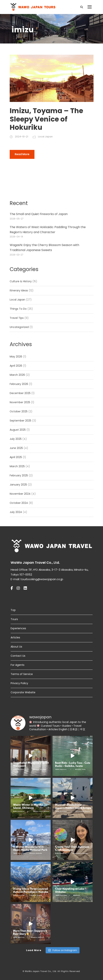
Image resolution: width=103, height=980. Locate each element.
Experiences (18, 628)
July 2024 (16, 512)
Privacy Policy (19, 683)
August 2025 (18, 430)
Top (13, 610)
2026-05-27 (17, 219)
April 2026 (16, 366)
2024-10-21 (22, 137)
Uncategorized (19, 327)
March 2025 (17, 466)
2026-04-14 (16, 237)
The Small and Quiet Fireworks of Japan (39, 214)
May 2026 (16, 357)
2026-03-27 (16, 255)
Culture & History (21, 281)
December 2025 (20, 393)
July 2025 (16, 439)
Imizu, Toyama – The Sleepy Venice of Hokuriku (46, 119)
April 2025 (16, 457)
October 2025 (19, 411)
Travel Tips (17, 318)
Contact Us (18, 656)
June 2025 (16, 448)
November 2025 (20, 402)
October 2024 (19, 503)
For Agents (18, 665)
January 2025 (18, 485)
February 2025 (19, 475)
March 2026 (17, 375)
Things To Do (18, 309)
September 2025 (20, 421)
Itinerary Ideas (19, 290)
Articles (15, 637)
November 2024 (20, 494)
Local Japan (45, 137)
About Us (16, 647)
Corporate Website (23, 692)
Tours (14, 619)
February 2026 (19, 384)
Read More (22, 154)
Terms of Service (22, 674)
